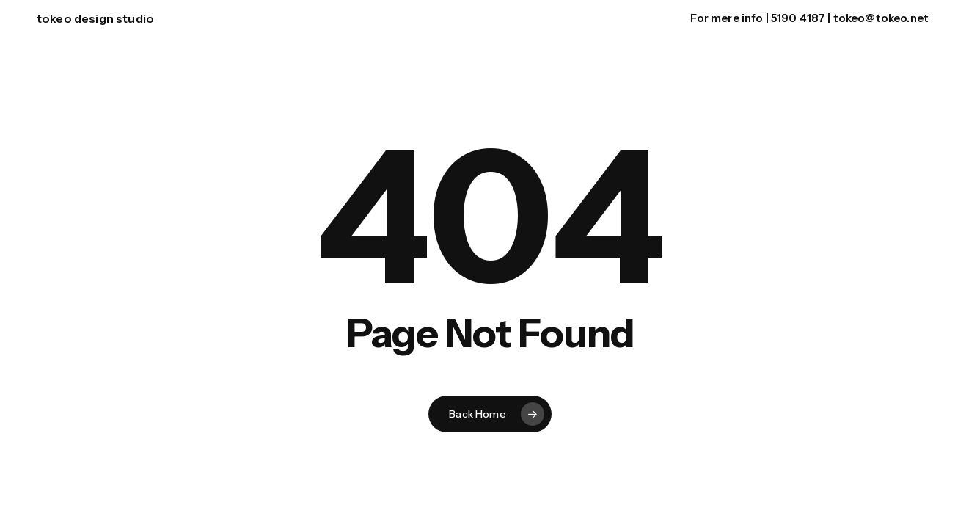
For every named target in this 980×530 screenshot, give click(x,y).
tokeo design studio (95, 18)
